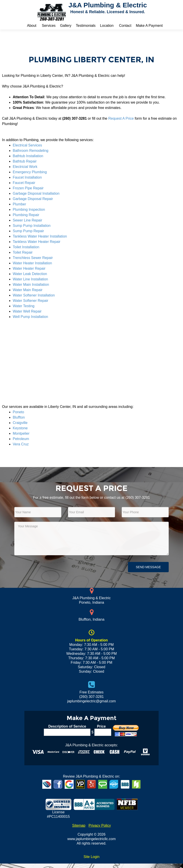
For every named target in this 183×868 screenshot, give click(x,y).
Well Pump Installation (30, 317)
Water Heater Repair (29, 268)
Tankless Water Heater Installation (40, 236)
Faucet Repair (24, 183)
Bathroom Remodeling (31, 151)
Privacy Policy (100, 825)
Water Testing (24, 306)
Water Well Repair (27, 311)
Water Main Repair (28, 290)
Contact (125, 26)
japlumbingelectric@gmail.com (91, 701)
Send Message (148, 567)
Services (49, 26)
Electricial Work (25, 167)
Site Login (91, 857)
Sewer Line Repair (28, 220)
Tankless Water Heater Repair (37, 242)
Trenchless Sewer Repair (33, 258)
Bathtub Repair (25, 161)
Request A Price (121, 118)
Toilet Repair (23, 252)
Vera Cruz (21, 444)
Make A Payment (149, 26)
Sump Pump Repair (28, 231)
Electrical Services (27, 145)
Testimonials (86, 26)
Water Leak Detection (30, 274)
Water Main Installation (31, 285)
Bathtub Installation (28, 156)
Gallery (66, 26)
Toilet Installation (26, 247)
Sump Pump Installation (32, 226)
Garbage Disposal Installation (36, 193)
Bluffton (19, 417)
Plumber (19, 204)
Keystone (20, 428)
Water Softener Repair (31, 301)
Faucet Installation (27, 177)
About (32, 26)
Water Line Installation (30, 279)
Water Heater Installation (32, 263)
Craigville (20, 423)
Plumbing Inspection (29, 210)
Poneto (18, 412)
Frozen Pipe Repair (28, 188)
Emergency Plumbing (30, 172)
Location (107, 26)
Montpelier (21, 433)
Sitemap (79, 825)
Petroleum (21, 439)
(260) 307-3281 (138, 498)
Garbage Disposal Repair (33, 199)
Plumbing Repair (26, 215)
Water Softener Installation (34, 295)
